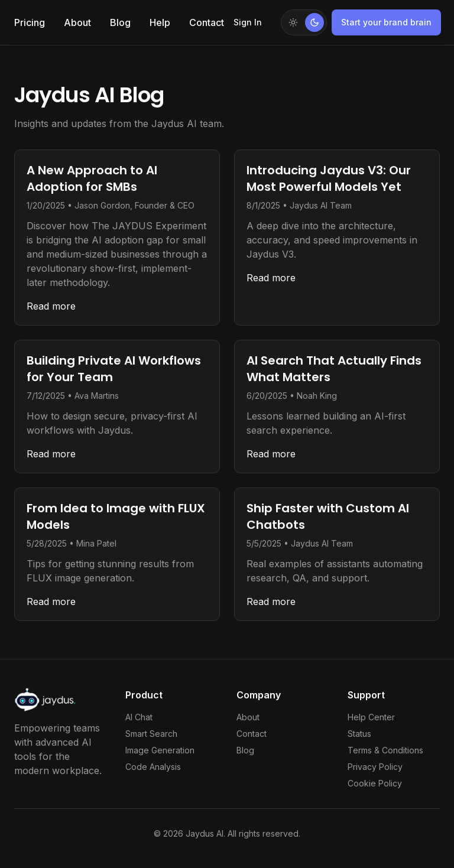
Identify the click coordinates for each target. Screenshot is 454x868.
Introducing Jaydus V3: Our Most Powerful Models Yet (329, 178)
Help (160, 22)
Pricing (30, 22)
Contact (207, 22)
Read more (51, 306)
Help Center (371, 717)
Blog (120, 22)
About (77, 22)
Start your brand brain (386, 22)
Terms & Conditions (385, 750)
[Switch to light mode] (304, 22)
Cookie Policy (375, 783)
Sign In (248, 22)
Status (359, 734)
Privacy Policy (375, 767)
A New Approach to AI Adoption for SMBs (92, 178)
